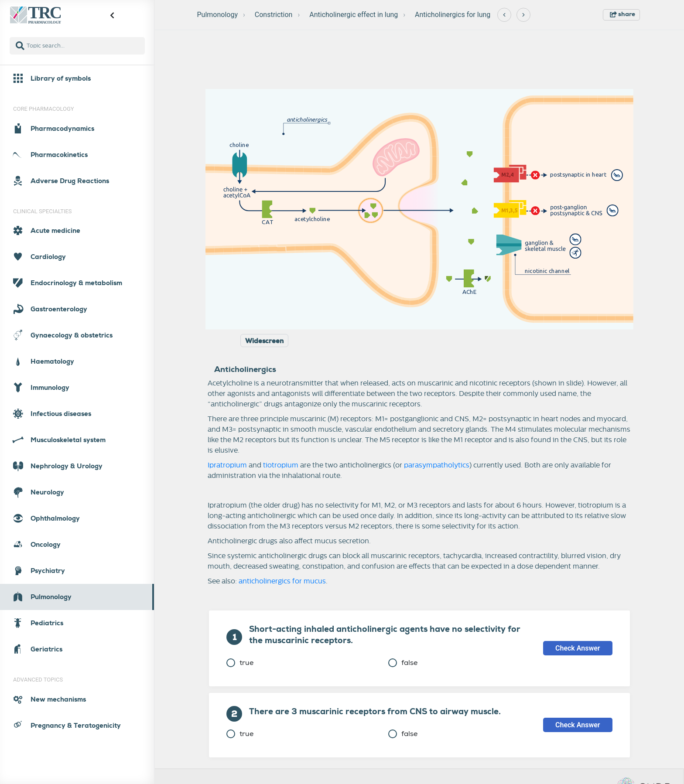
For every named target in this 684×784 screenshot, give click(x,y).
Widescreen (264, 341)
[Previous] (504, 15)
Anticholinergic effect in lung (354, 15)
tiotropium (281, 465)
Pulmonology (218, 15)
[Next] (523, 15)
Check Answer (578, 648)
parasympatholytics (437, 465)
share (622, 14)
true (240, 663)
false (403, 663)
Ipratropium (227, 465)
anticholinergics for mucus (282, 581)
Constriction (274, 15)
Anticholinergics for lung (453, 15)
